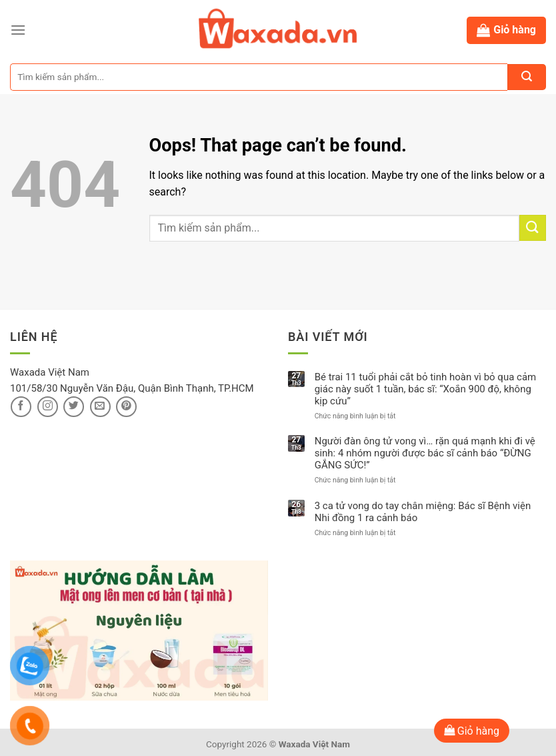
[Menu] (18, 30)
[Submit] (533, 228)
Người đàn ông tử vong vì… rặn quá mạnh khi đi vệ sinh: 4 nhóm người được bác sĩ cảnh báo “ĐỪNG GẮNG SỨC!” (425, 453)
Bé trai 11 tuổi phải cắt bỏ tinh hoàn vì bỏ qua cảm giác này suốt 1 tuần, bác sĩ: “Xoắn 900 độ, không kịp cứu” (426, 389)
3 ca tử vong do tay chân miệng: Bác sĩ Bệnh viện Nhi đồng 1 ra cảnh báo (423, 512)
